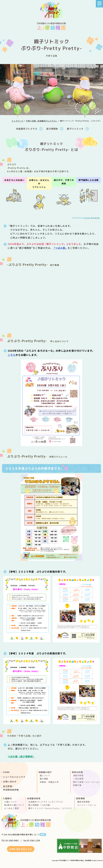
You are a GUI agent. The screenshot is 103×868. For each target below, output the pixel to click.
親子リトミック (75, 129)
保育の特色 (78, 775)
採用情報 (81, 798)
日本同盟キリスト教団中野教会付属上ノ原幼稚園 (75, 860)
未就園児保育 (34, 798)
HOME (6, 772)
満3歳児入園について (14, 805)
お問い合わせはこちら (21, 849)
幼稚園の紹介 (45, 772)
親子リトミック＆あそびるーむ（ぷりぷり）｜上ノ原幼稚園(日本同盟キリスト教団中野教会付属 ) (52, 17)
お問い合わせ (10, 782)
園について (45, 775)
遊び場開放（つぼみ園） (40, 805)
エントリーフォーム (87, 805)
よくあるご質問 (12, 808)
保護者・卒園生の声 (49, 782)
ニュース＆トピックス (14, 777)
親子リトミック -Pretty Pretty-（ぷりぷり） (51, 808)
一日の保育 (78, 779)
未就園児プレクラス (27, 129)
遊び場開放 (52, 129)
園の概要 (44, 779)
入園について (10, 802)
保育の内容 (77, 772)
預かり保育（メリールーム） (87, 782)
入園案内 (7, 798)
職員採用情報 (84, 802)
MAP (43, 835)
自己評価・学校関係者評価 (11, 788)
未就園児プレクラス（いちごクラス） (46, 802)
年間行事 (77, 785)
